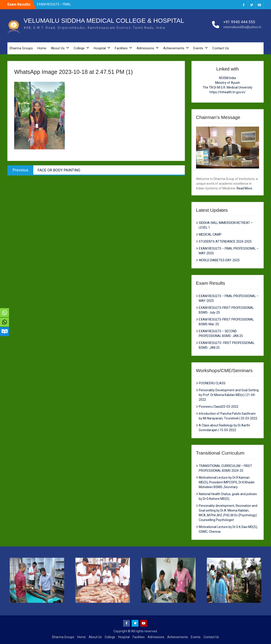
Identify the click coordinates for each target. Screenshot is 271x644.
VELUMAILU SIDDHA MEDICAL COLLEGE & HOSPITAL (104, 21)
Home (42, 48)
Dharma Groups (21, 48)
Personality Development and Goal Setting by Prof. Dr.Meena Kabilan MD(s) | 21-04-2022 (229, 395)
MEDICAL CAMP (210, 234)
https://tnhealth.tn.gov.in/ (228, 92)
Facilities (121, 48)
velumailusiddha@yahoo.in (242, 27)
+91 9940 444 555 (239, 22)
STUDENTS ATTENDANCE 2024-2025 (225, 241)
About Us (58, 48)
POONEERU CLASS (212, 383)
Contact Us (221, 48)
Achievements (174, 48)
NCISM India (227, 78)
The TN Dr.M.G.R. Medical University (227, 87)
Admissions (145, 48)
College (79, 48)
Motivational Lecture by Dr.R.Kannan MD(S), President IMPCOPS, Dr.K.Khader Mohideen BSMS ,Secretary (227, 482)
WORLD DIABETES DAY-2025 (219, 260)
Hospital (100, 48)
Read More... (245, 188)
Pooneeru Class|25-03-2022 (219, 407)
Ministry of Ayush (228, 83)
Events (198, 48)
